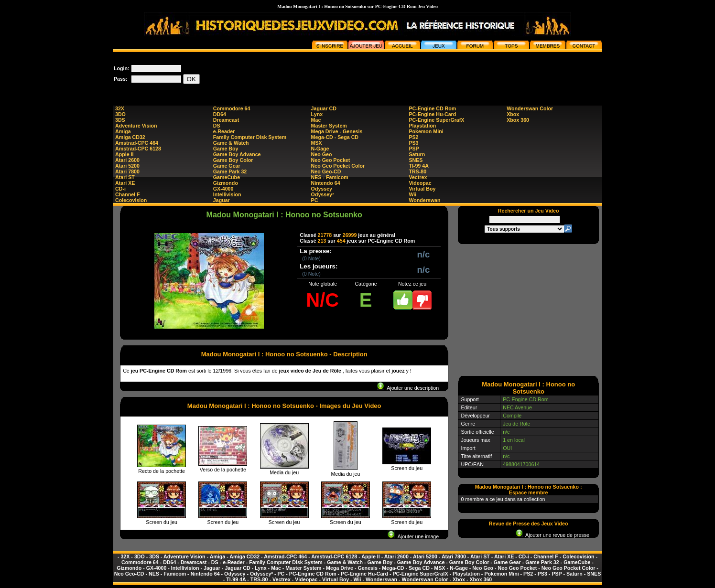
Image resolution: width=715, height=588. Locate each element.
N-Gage (320, 149)
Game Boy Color (233, 160)
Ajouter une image (413, 536)
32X (120, 108)
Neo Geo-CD (326, 171)
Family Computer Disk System (250, 137)
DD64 (220, 114)
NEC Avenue (517, 407)
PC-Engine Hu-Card (432, 114)
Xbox (513, 114)
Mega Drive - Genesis (337, 131)
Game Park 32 (230, 171)
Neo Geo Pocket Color (338, 166)
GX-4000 (223, 189)
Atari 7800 (127, 171)
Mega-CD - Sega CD (335, 137)
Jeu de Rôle (516, 424)
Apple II (124, 154)
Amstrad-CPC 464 (137, 143)
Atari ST (125, 177)
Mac (316, 120)
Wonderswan (424, 200)
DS (217, 126)
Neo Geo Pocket (331, 160)
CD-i (120, 189)
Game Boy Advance (237, 154)
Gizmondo (226, 183)
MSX (317, 143)
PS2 (413, 137)
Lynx (317, 114)
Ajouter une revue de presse (552, 535)
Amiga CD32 (130, 137)
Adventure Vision (136, 126)
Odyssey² (323, 194)
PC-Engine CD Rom (432, 108)
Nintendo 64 (326, 183)
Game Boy (226, 149)
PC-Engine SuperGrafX (436, 120)
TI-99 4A (418, 166)
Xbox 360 (518, 120)
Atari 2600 (127, 160)
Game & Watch (231, 143)
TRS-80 (417, 171)
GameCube (227, 177)
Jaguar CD (324, 108)
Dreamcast (226, 120)
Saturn (417, 154)
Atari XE (125, 183)
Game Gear (227, 166)
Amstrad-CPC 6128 (138, 149)
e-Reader (224, 131)
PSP (414, 149)
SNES (416, 160)
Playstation (422, 126)
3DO (120, 114)
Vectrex (418, 177)
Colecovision (131, 200)
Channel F (128, 194)
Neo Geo (322, 154)
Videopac (420, 183)
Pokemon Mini (426, 131)
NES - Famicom (330, 177)
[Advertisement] (428, 74)
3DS (120, 120)
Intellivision (227, 194)
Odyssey (322, 189)
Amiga (123, 131)
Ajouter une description (408, 388)
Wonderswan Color (530, 108)
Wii (412, 194)
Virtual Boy (422, 189)
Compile (512, 416)
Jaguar (222, 200)
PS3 (413, 143)
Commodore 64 (232, 108)
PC (315, 200)
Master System (329, 126)
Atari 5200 (127, 166)
